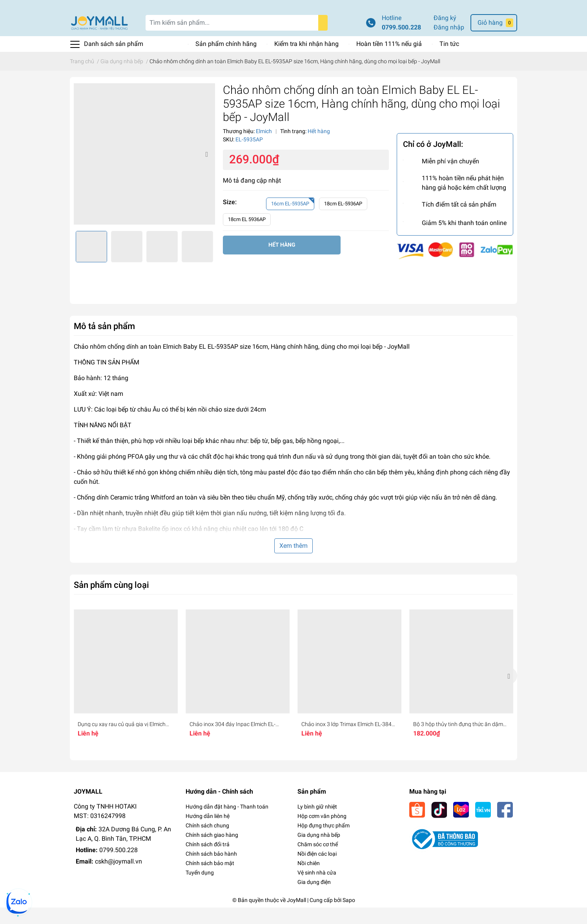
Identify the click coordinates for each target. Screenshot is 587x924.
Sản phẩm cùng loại (111, 601)
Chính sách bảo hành (211, 870)
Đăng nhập (449, 44)
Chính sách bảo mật (210, 880)
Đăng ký (445, 34)
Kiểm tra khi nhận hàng (306, 60)
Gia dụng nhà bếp (319, 851)
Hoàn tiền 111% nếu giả (389, 60)
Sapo (349, 917)
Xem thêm (293, 562)
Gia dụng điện (314, 898)
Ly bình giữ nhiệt (317, 823)
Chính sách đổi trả (208, 861)
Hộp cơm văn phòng (322, 833)
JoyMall (296, 917)
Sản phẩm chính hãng (226, 60)
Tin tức (449, 60)
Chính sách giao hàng (212, 851)
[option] (144, 170)
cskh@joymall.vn (118, 878)
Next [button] (206, 170)
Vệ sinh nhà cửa (317, 889)
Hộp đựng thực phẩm (324, 842)
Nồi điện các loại (317, 870)
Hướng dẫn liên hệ (208, 833)
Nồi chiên (309, 880)
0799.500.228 (401, 44)
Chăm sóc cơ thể (318, 861)
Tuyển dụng (200, 889)
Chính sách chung (207, 842)
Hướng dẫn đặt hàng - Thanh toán (227, 823)
